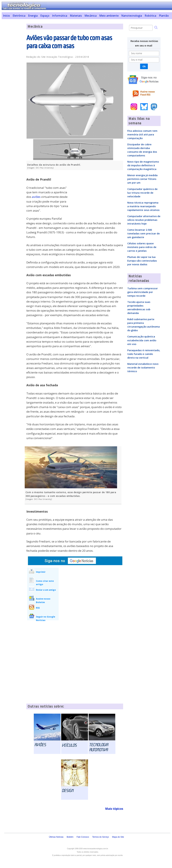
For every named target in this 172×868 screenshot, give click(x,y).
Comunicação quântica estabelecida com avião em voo (142, 340)
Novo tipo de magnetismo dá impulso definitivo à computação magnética (143, 165)
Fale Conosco (83, 837)
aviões (36, 197)
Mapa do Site (118, 837)
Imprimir (41, 572)
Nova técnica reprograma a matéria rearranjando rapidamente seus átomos (143, 206)
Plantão (164, 16)
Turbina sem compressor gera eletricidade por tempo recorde (143, 292)
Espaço (45, 16)
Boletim (70, 837)
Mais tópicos (114, 809)
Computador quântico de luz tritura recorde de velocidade (142, 193)
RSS (38, 608)
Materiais (76, 16)
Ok (144, 66)
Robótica (150, 16)
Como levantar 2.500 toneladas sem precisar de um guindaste (144, 233)
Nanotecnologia (132, 16)
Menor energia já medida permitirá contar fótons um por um (142, 179)
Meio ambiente (109, 16)
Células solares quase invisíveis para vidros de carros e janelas (142, 247)
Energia (33, 16)
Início (6, 16)
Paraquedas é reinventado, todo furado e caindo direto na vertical (144, 354)
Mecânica (91, 16)
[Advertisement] (13, 74)
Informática (60, 16)
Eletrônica (19, 16)
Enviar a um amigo (46, 590)
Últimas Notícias (56, 837)
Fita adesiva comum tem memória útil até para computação (142, 134)
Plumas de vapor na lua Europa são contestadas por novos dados (142, 261)
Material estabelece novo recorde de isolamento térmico (143, 367)
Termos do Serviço (101, 837)
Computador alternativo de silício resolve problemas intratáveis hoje (144, 220)
